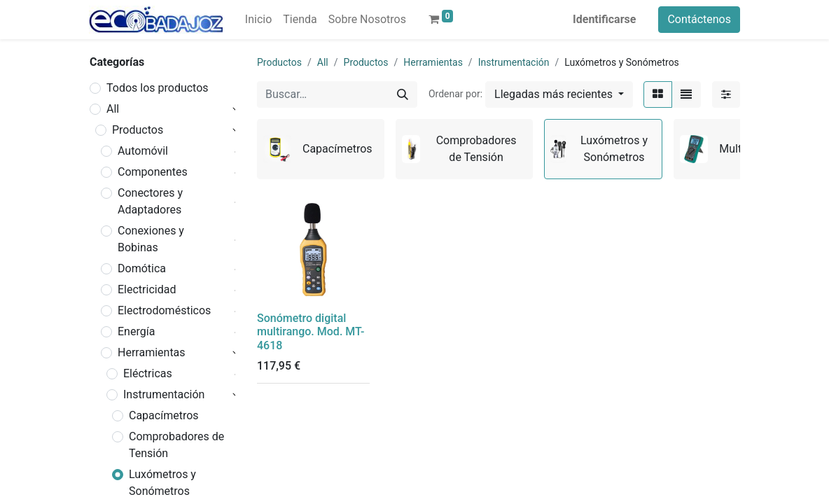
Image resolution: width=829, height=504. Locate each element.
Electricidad (147, 289)
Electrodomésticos (164, 310)
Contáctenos (699, 19)
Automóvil (143, 151)
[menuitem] (258, 20)
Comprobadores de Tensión (176, 445)
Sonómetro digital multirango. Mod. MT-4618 (311, 331)
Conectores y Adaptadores (150, 201)
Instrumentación (164, 394)
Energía (136, 331)
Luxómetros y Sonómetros (162, 483)
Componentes (153, 172)
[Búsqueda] (403, 94)
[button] (559, 94)
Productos (138, 130)
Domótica (142, 268)
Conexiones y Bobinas (151, 239)
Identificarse (604, 19)
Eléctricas (148, 373)
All (113, 109)
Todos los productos (158, 88)
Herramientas (152, 352)
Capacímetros (164, 415)
